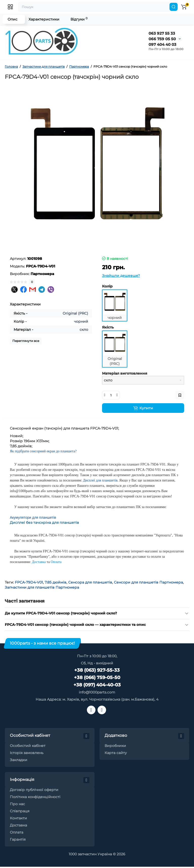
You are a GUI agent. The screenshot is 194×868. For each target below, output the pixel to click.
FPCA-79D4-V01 (29, 582)
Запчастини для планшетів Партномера (42, 587)
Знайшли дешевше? (121, 276)
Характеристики (44, 19)
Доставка (18, 825)
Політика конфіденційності (35, 797)
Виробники (115, 746)
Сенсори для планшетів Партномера (148, 582)
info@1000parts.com (97, 692)
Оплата (17, 832)
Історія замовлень (27, 753)
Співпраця (20, 811)
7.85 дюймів (56, 582)
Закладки (19, 760)
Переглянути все (26, 341)
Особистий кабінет (28, 746)
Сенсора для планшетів (90, 582)
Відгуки (79, 19)
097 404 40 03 (162, 44)
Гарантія (18, 839)
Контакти (18, 818)
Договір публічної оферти (34, 790)
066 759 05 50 (162, 39)
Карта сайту (116, 753)
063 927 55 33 (162, 33)
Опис (13, 19)
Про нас (17, 804)
